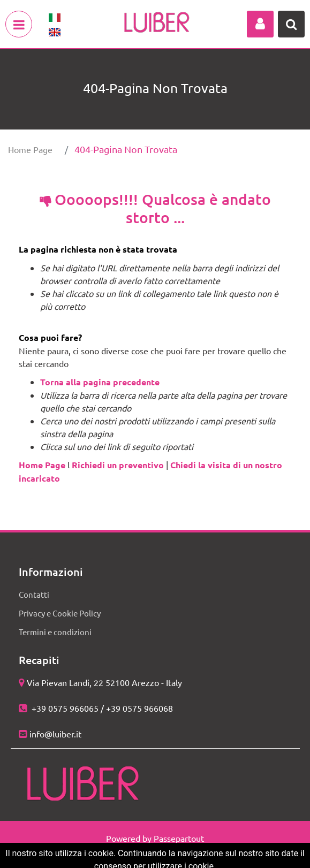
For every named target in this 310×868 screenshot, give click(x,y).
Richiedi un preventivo (118, 465)
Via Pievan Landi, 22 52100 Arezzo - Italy (104, 682)
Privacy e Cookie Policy (60, 613)
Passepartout (179, 838)
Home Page (30, 149)
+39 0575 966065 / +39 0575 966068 (101, 708)
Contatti (34, 594)
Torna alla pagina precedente (100, 382)
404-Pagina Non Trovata (126, 149)
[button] (260, 24)
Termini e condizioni (55, 632)
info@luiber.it (55, 734)
